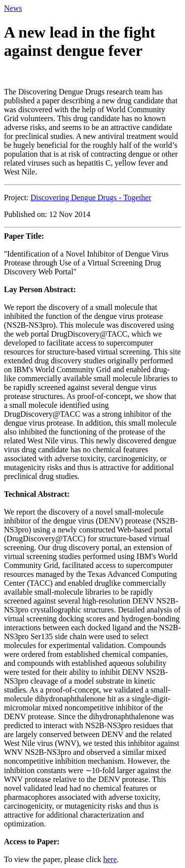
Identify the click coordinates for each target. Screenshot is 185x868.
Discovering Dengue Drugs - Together (91, 197)
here (110, 859)
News (13, 8)
